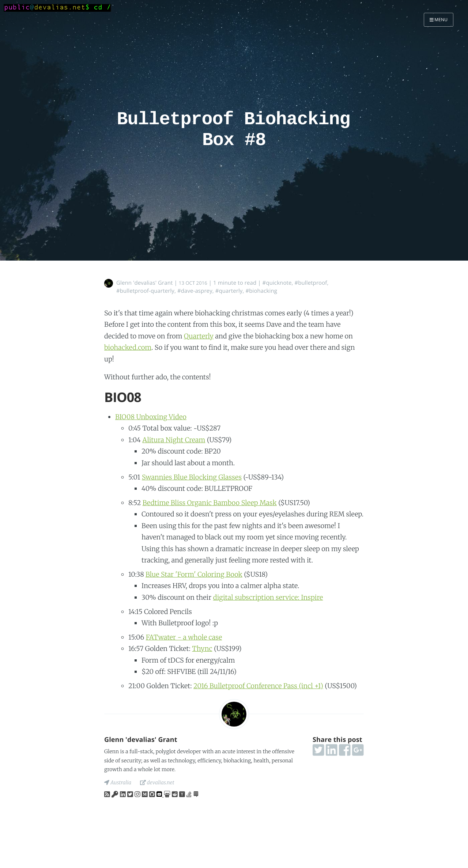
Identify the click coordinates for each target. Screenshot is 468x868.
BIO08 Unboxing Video (151, 417)
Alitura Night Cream (174, 440)
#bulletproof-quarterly (145, 291)
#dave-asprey (195, 291)
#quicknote (277, 283)
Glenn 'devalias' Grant (145, 283)
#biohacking (261, 291)
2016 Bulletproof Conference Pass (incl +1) (258, 686)
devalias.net (157, 782)
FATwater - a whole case (184, 637)
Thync (202, 649)
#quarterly (229, 291)
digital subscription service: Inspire (268, 597)
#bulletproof (311, 283)
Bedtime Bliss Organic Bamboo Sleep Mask (210, 503)
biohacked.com (128, 347)
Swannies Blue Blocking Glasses (192, 477)
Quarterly (199, 336)
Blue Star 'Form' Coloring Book (194, 574)
